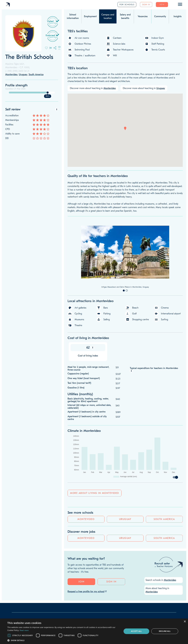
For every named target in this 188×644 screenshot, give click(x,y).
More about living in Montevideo (95, 493)
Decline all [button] (165, 631)
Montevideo (13, 160)
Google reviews (77, 578)
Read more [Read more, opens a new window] (24, 630)
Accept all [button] (136, 631)
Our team (18, 580)
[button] (125, 128)
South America (50, 160)
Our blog (18, 584)
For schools (127, 4)
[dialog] (94, 631)
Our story (18, 576)
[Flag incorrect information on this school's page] (51, 48)
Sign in (146, 4)
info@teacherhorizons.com (26, 593)
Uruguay (32, 160)
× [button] (185, 622)
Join (162, 4)
